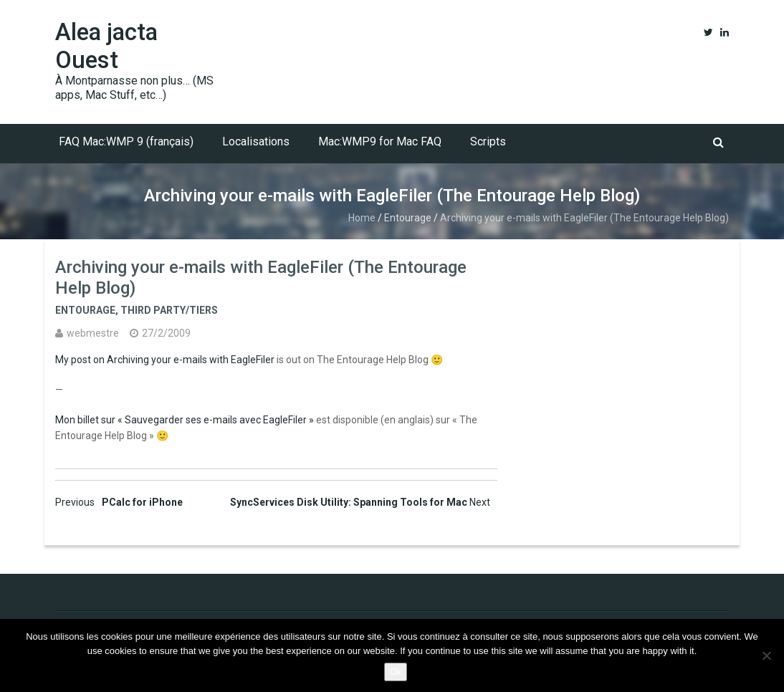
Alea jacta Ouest (106, 46)
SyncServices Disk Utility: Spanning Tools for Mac (360, 502)
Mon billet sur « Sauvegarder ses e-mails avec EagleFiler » (185, 420)
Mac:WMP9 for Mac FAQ (380, 141)
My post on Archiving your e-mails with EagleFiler (165, 360)
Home (362, 218)
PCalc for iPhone (119, 502)
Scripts (488, 141)
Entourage (408, 218)
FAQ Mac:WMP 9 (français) (126, 141)
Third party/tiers (169, 310)
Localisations (256, 141)
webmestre (93, 333)
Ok (396, 672)
